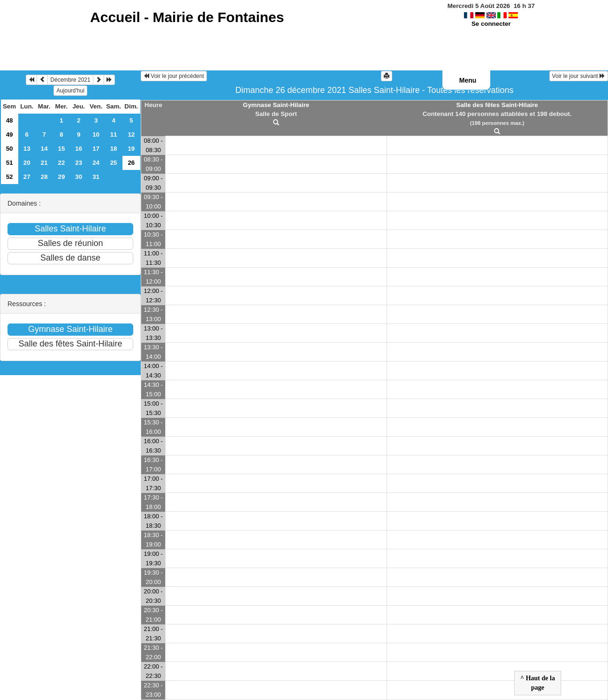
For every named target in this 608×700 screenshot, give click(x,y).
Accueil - (187, 17)
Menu (468, 80)
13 (27, 149)
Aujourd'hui (70, 91)
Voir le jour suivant (579, 76)
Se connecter (491, 24)
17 (96, 149)
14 (44, 149)
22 (62, 163)
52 (10, 177)
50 (10, 149)
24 (96, 163)
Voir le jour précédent (174, 76)
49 (10, 135)
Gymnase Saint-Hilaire (276, 105)
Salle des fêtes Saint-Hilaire (497, 105)
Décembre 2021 (70, 80)
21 (44, 163)
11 (114, 135)
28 (44, 177)
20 (27, 163)
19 (131, 149)
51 (10, 163)
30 (79, 177)
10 (96, 135)
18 (114, 149)
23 (79, 163)
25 (114, 163)
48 (10, 120)
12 (131, 135)
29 (62, 177)
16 (79, 149)
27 (27, 177)
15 (62, 149)
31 (96, 177)
